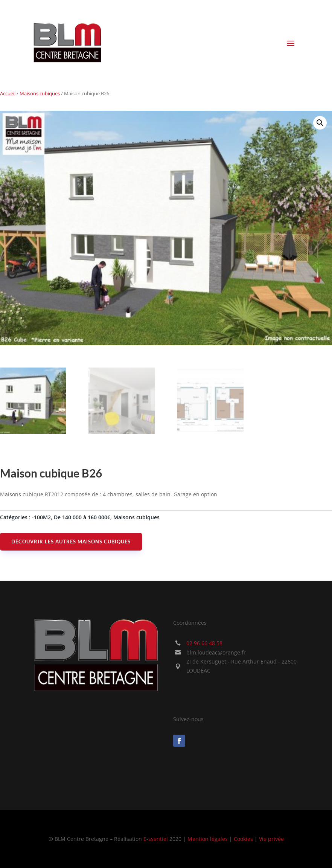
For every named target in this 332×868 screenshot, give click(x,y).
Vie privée (271, 839)
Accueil (8, 93)
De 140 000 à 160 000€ (82, 517)
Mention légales (208, 839)
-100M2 (41, 517)
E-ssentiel (156, 839)
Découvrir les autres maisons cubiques (71, 542)
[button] (320, 123)
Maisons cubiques (40, 93)
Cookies (243, 839)
